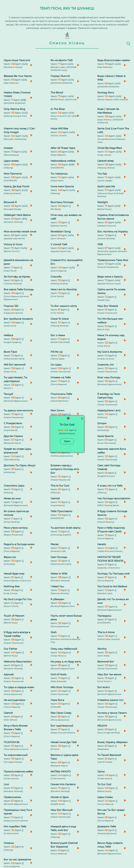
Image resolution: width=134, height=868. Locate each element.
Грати (67, 441)
